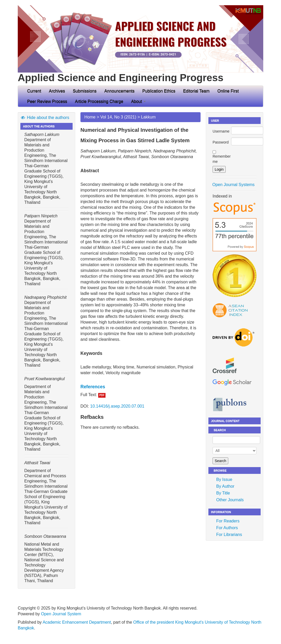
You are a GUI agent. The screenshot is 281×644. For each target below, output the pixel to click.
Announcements (119, 91)
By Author (225, 486)
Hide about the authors (45, 118)
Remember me (222, 159)
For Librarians (229, 535)
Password (221, 142)
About (138, 101)
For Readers (228, 521)
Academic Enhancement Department (77, 622)
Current (34, 91)
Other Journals (230, 500)
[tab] (140, 387)
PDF (102, 395)
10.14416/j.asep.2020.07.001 (117, 406)
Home (90, 117)
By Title (223, 493)
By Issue (224, 479)
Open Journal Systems (233, 185)
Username (221, 131)
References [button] (93, 387)
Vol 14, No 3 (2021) (118, 117)
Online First (228, 91)
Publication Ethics (159, 91)
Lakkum (148, 117)
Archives (57, 91)
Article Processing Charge (99, 101)
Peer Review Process (47, 101)
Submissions (85, 91)
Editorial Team (196, 91)
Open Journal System (61, 614)
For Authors (227, 528)
